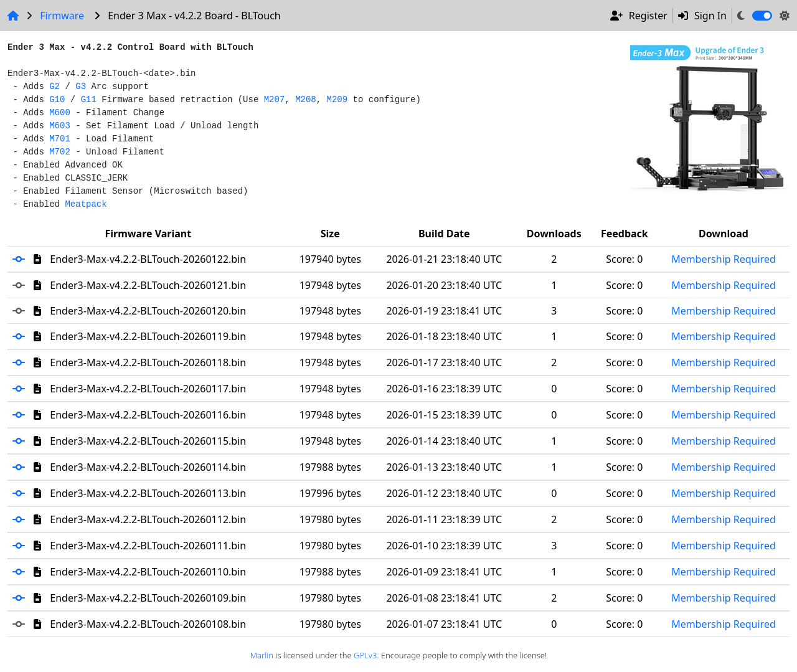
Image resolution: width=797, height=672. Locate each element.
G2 (54, 87)
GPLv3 (365, 655)
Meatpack (86, 204)
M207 (275, 100)
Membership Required (724, 259)
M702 (60, 152)
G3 (81, 87)
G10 (57, 100)
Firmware (62, 16)
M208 (306, 100)
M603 (60, 126)
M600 (60, 113)
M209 (337, 100)
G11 (89, 100)
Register (639, 16)
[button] (23, 259)
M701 (60, 139)
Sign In (702, 16)
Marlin (262, 655)
